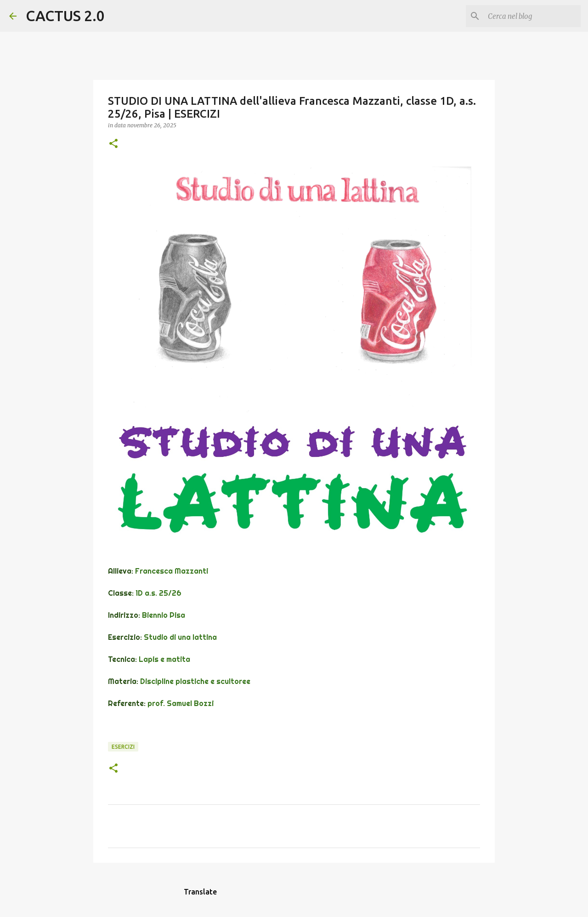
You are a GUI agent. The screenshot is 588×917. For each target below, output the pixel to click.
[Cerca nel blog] (532, 16)
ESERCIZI (123, 747)
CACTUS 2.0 (65, 16)
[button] (113, 144)
